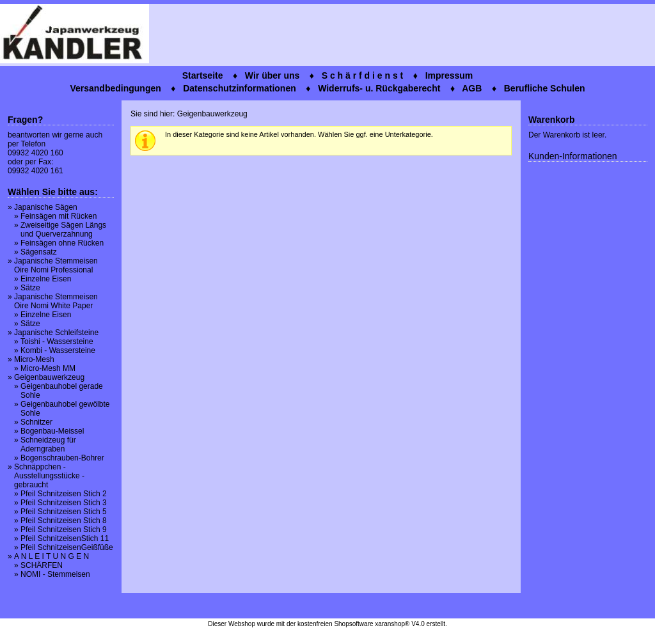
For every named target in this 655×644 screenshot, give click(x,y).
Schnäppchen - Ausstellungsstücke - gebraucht (49, 476)
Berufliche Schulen (545, 88)
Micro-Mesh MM (48, 368)
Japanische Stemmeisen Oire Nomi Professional (56, 265)
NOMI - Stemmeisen (55, 574)
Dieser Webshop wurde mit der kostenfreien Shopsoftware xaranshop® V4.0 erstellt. (327, 624)
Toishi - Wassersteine (57, 342)
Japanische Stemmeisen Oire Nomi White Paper (56, 301)
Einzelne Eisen (46, 279)
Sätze (30, 288)
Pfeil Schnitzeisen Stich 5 (64, 512)
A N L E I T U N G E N (51, 556)
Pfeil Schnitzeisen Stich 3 (64, 503)
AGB (472, 88)
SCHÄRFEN (42, 565)
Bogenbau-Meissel (52, 431)
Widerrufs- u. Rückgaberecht (379, 88)
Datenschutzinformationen (240, 88)
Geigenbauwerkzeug (49, 377)
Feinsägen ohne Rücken (62, 243)
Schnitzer (36, 422)
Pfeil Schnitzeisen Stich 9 (64, 530)
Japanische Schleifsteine (56, 333)
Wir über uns (272, 75)
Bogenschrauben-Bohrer (62, 458)
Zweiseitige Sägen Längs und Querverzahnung (63, 230)
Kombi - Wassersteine (58, 350)
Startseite (203, 75)
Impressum (449, 75)
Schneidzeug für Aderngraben (48, 444)
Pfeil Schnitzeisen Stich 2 (64, 494)
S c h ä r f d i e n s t (363, 75)
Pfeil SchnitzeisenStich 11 (65, 538)
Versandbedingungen (115, 88)
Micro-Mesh (34, 359)
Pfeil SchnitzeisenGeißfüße (67, 547)
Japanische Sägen (46, 207)
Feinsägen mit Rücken (59, 216)
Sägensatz (39, 252)
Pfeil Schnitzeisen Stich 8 (64, 521)
